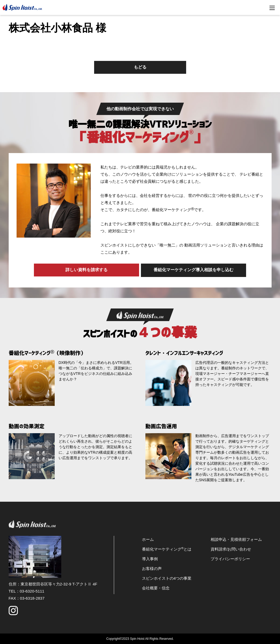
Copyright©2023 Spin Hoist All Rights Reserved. (140, 638)
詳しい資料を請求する (86, 270)
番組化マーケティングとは (167, 549)
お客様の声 (152, 568)
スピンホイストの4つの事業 (167, 578)
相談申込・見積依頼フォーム (236, 539)
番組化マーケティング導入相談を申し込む (194, 270)
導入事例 (150, 558)
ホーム (148, 539)
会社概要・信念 (156, 587)
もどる (140, 67)
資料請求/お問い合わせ (231, 549)
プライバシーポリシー (230, 558)
